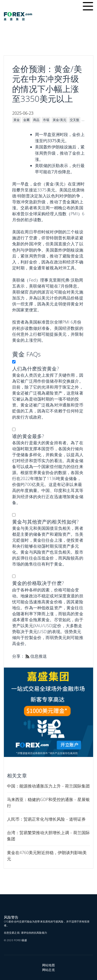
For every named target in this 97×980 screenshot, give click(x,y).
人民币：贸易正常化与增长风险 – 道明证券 (46, 819)
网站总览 (48, 970)
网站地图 (48, 965)
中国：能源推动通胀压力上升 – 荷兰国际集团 (48, 786)
